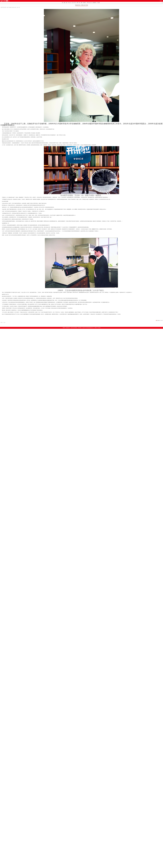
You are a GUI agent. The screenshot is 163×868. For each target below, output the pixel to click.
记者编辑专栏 (94, 3)
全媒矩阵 (84, 3)
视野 (82, 3)
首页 (63, 3)
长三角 (73, 3)
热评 (75, 3)
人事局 (77, 3)
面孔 (80, 3)
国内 (67, 3)
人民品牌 (98, 3)
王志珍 (4, 322)
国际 (65, 3)
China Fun (69, 3)
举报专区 (161, 1)
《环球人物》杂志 (89, 3)
